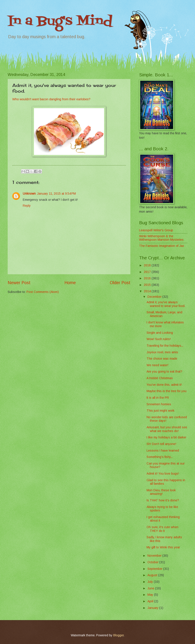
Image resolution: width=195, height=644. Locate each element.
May (151, 595)
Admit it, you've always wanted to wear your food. (166, 304)
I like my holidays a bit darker (166, 437)
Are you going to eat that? (164, 372)
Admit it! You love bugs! (163, 474)
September (155, 569)
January (153, 608)
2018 (148, 265)
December (155, 297)
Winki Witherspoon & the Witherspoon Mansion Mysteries (161, 238)
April (151, 601)
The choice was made (162, 359)
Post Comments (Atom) (43, 292)
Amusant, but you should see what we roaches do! (167, 429)
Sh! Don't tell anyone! (161, 444)
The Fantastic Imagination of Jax (162, 246)
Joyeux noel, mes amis (162, 352)
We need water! (157, 365)
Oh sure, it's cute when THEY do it (162, 529)
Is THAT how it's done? (163, 500)
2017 (148, 272)
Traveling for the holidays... (165, 346)
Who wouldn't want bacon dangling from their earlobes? (51, 99)
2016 (148, 278)
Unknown (29, 194)
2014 (148, 291)
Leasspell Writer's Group (156, 230)
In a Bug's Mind (60, 21)
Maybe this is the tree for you (167, 391)
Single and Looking (160, 333)
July (151, 582)
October (153, 562)
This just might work (160, 411)
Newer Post (19, 283)
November (155, 556)
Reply (27, 206)
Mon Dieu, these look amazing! (161, 492)
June (151, 588)
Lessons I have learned (163, 451)
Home (70, 283)
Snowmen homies (159, 404)
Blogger (118, 635)
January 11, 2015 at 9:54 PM (56, 194)
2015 (148, 285)
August (153, 575)
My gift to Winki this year (163, 547)
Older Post (120, 283)
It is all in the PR (158, 398)
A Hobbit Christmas (160, 378)
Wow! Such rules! (159, 339)
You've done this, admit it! (164, 385)
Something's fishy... (160, 457)
